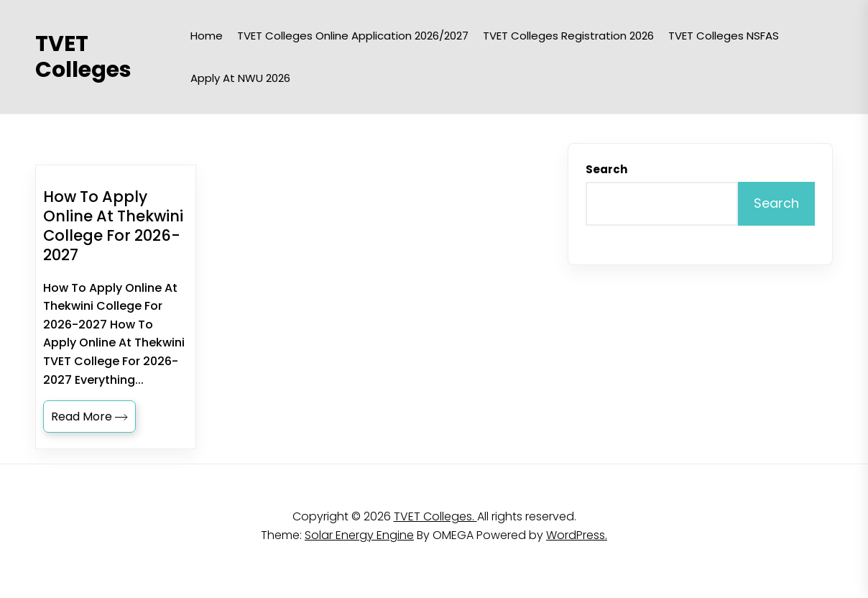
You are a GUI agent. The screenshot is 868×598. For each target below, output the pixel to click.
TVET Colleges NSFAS (724, 36)
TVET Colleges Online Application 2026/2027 (353, 36)
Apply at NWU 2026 (240, 78)
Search (606, 169)
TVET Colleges (83, 57)
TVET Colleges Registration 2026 (568, 36)
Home (207, 36)
